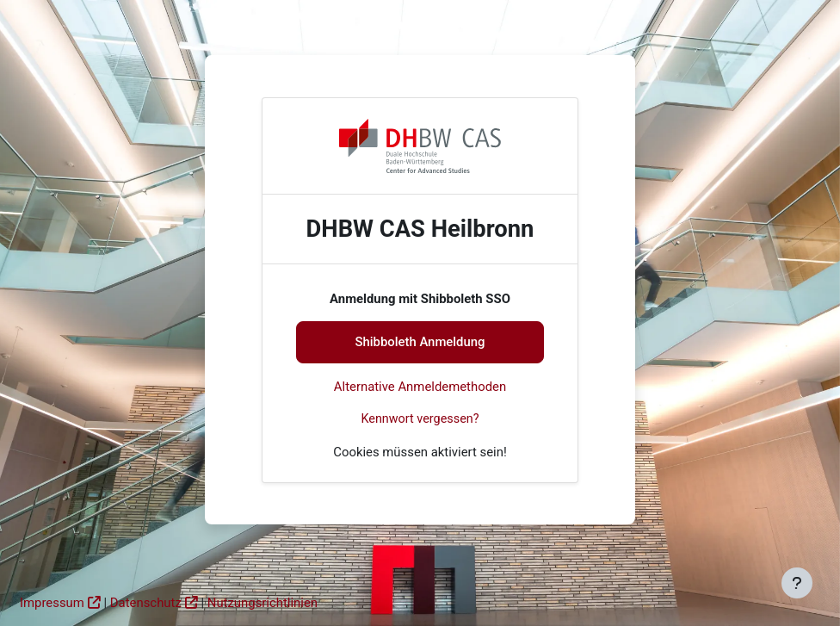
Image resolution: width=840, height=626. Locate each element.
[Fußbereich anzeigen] (797, 583)
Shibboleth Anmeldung (420, 342)
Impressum (52, 603)
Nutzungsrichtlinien (262, 603)
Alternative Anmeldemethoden (420, 387)
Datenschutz (146, 603)
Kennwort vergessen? (420, 419)
